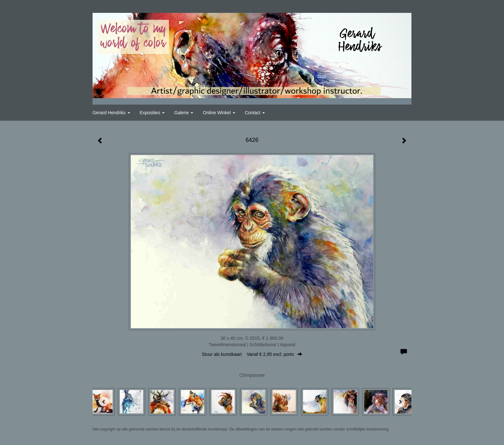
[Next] (400, 402)
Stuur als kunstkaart (252, 354)
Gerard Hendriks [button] (111, 113)
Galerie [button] (184, 113)
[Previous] (104, 402)
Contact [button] (255, 113)
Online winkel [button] (219, 113)
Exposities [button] (152, 113)
